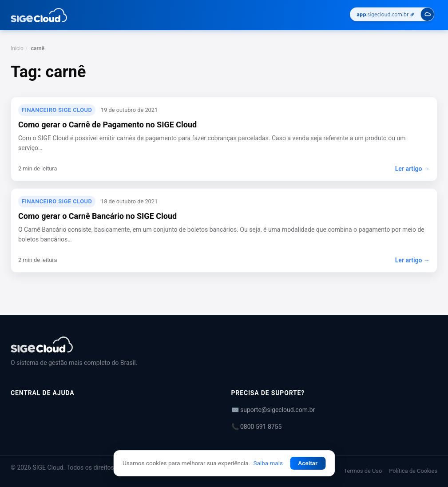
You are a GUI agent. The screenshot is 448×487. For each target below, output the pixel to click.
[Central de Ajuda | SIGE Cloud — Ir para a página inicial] (39, 15)
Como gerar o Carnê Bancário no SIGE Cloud (97, 216)
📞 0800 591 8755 (257, 427)
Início (17, 48)
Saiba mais (268, 463)
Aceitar (308, 463)
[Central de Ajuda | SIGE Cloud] (224, 344)
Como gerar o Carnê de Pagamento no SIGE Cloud (107, 125)
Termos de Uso (363, 471)
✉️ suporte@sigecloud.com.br (273, 410)
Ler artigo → (412, 169)
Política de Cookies (413, 471)
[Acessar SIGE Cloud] (392, 15)
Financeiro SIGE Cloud (57, 110)
